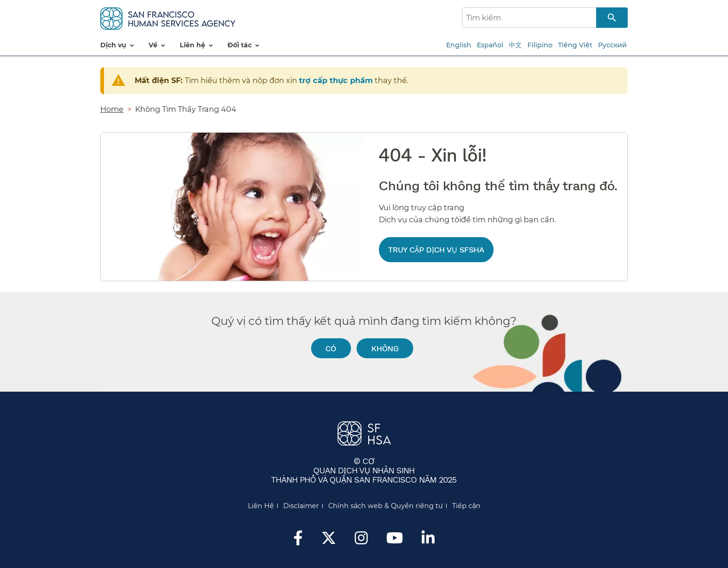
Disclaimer (301, 506)
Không (385, 348)
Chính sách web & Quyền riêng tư (386, 506)
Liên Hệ (261, 506)
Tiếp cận (466, 506)
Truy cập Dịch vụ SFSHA (436, 249)
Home (112, 109)
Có (331, 348)
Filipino (540, 45)
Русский (612, 45)
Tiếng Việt (575, 45)
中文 (515, 45)
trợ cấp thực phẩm (336, 80)
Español (490, 45)
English (459, 45)
